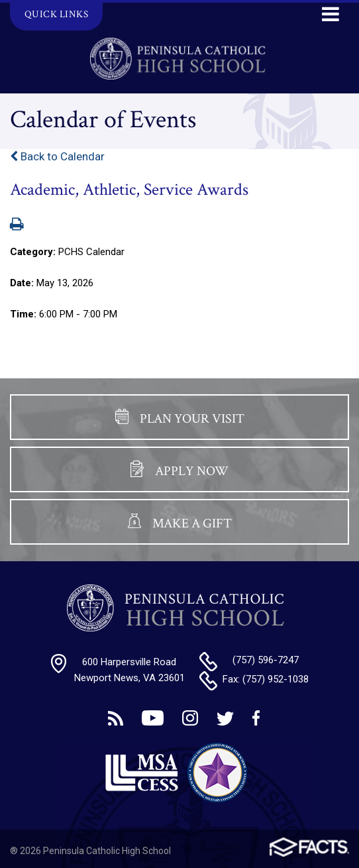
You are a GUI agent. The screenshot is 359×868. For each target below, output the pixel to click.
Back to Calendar (57, 156)
